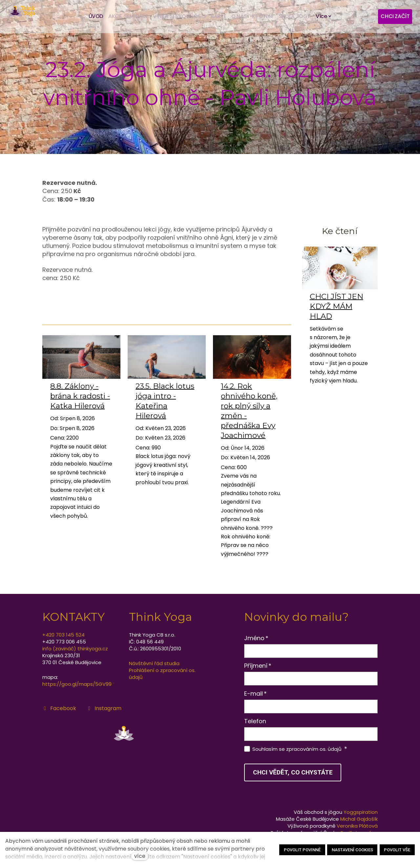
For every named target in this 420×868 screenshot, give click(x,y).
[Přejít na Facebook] (59, 708)
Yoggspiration (361, 812)
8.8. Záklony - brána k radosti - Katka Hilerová (80, 399)
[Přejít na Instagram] (104, 708)
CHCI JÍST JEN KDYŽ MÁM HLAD (336, 309)
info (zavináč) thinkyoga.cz (75, 649)
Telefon (255, 721)
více (140, 856)
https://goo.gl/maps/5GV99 (77, 684)
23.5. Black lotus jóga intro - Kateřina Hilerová (165, 403)
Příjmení (258, 666)
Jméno (256, 638)
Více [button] (324, 17)
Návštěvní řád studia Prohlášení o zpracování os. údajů (162, 670)
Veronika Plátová (357, 826)
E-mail (256, 694)
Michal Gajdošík (359, 819)
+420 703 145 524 (63, 635)
